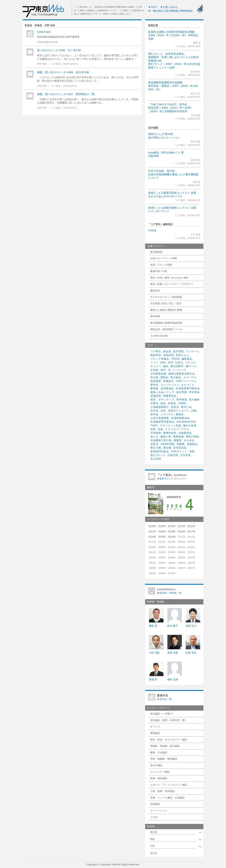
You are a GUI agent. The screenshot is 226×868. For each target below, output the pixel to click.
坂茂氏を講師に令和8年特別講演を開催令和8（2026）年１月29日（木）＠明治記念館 (173, 35)
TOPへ (153, 7)
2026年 (152, 526)
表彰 (192, 451)
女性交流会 (180, 448)
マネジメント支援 (170, 425)
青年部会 (194, 392)
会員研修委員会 (180, 418)
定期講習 (156, 396)
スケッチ (191, 362)
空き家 (154, 377)
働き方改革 (190, 425)
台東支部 (173, 455)
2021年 (152, 531)
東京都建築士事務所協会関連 (166, 323)
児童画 (154, 403)
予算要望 (156, 433)
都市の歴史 (193, 437)
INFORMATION (186, 422)
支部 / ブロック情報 (161, 265)
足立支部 (156, 459)
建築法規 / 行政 (159, 271)
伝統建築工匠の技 (161, 440)
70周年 (182, 403)
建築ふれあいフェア (162, 392)
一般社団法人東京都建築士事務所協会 (171, 11)
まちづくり (188, 385)
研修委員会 (170, 396)
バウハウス (167, 414)
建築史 (180, 414)
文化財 (154, 370)
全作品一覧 (164, 699)
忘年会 (154, 411)
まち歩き (189, 440)
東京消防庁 (177, 366)
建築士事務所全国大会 (182, 374)
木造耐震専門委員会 (188, 388)
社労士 (179, 362)
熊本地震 (182, 400)
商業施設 (155, 733)
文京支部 (185, 455)
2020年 (162, 531)
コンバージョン (170, 385)
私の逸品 (176, 377)
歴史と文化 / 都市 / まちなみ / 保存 (169, 278)
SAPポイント (179, 451)
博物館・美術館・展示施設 (165, 746)
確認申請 (156, 355)
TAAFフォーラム (186, 381)
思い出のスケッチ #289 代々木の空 (59, 50)
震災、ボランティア (162, 400)
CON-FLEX (44, 32)
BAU (163, 362)
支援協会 (192, 444)
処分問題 (179, 351)
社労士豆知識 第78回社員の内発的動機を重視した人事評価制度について (173, 174)
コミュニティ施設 (160, 772)
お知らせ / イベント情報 (163, 258)
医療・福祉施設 (159, 778)
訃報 (194, 411)
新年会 (154, 385)
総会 (163, 403)
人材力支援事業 (160, 418)
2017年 (191, 531)
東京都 (167, 448)
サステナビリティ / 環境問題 (166, 297)
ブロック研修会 (160, 359)
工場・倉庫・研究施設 (162, 791)
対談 (160, 429)
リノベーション (159, 810)
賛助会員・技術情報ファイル (166, 329)
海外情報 (155, 316)
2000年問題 (168, 444)
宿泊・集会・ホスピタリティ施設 (169, 740)
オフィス (155, 727)
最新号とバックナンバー (172, 479)
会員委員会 (167, 388)
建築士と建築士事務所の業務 (166, 310)
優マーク (191, 366)
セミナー (156, 366)
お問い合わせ (169, 7)
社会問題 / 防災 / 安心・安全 (166, 303)
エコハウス (190, 377)
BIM (171, 362)
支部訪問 (168, 355)
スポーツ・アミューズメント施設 (169, 785)
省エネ (154, 437)
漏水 (166, 366)
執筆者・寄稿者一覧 (169, 593)
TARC (154, 425)
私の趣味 (194, 400)
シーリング (179, 370)
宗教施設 (155, 804)
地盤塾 (181, 444)
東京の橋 (156, 448)
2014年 (172, 537)
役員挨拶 (156, 381)
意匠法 (154, 444)
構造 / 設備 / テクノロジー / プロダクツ (172, 284)
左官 (163, 411)
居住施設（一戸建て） (162, 714)
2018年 (181, 531)
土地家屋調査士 (160, 407)
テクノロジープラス (177, 429)
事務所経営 (170, 433)
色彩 (153, 429)
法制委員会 (185, 433)
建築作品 (155, 291)
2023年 (181, 526)
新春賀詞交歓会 (160, 451)
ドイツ (154, 362)
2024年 (172, 526)
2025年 (162, 526)
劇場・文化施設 (159, 752)
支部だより (182, 355)
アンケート (193, 351)
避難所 (178, 440)
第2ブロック (158, 455)
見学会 (154, 414)
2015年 (162, 537)
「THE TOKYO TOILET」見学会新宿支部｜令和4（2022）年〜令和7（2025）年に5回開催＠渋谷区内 (170, 108)
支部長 (172, 403)
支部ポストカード (179, 411)
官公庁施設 (156, 765)
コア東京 (156, 351)
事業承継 (179, 437)
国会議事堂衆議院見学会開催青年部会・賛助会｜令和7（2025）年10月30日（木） (173, 86)
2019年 (172, 531)
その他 (154, 817)
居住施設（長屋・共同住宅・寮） (169, 720)
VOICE (152, 230)
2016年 (152, 537)
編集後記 (187, 359)
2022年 (191, 526)
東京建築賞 (156, 252)
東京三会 (186, 407)
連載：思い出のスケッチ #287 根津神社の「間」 (67, 94)
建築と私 (166, 437)
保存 (163, 370)
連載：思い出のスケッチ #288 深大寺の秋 (63, 72)
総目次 (175, 407)
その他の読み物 (159, 336)
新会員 (167, 351)
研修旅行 (168, 381)
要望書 (154, 388)
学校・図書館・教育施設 (164, 759)
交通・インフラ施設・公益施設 (167, 798)
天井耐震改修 (158, 374)
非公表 (154, 853)
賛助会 (164, 377)
